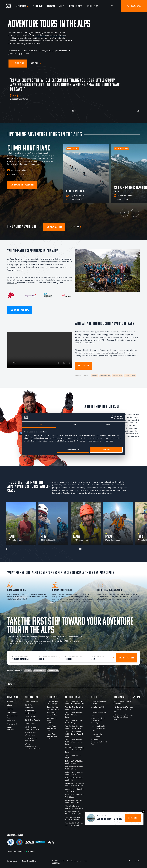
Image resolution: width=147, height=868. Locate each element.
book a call (133, 818)
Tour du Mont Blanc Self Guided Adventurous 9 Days (74, 715)
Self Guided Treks (72, 697)
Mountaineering (32, 697)
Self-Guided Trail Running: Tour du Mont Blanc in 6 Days (123, 717)
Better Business (75, 6)
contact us (64, 51)
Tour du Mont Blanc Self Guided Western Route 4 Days (74, 742)
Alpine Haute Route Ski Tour (99, 703)
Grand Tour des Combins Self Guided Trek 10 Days (74, 785)
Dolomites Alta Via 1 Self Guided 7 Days (74, 773)
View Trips (18, 64)
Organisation (13, 697)
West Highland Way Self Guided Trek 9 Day (74, 802)
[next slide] (135, 213)
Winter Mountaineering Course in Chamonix (33, 746)
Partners (51, 6)
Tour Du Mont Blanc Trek (40, 671)
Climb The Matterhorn (130, 376)
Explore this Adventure (22, 185)
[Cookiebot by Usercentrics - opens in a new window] (113, 417)
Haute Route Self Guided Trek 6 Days (74, 796)
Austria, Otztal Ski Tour (98, 708)
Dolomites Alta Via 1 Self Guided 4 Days (74, 779)
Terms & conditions (29, 861)
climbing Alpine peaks (18, 38)
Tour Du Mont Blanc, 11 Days (52, 714)
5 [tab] (105, 111)
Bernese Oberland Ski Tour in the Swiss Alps (98, 720)
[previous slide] (125, 213)
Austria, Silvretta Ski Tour (99, 714)
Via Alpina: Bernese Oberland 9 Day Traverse (74, 807)
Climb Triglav (30, 724)
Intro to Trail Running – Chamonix (122, 703)
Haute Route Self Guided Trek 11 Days (74, 790)
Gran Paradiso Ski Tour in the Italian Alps (98, 728)
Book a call (134, 6)
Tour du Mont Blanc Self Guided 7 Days (74, 722)
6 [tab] (112, 111)
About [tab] (108, 425)
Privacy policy (12, 861)
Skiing (94, 697)
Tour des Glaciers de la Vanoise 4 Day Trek (74, 818)
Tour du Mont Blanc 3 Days (73, 757)
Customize (73, 450)
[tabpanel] (21, 523)
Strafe (137, 861)
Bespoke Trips (92, 6)
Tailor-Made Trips (20, 310)
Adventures (21, 6)
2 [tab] (85, 111)
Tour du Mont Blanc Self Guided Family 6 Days (74, 727)
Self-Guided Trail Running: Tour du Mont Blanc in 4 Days (75, 750)
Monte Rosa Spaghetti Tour (30, 712)
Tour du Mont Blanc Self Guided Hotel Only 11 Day (74, 703)
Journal (10, 709)
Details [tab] (73, 425)
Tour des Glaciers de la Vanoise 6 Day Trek (74, 824)
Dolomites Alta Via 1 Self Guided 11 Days (74, 762)
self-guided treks (57, 35)
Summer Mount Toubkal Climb (31, 739)
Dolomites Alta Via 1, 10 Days (52, 703)
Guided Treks (52, 697)
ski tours (49, 38)
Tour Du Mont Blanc (117, 376)
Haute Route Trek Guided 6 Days (52, 736)
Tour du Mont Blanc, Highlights (52, 720)
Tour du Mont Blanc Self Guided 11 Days (74, 708)
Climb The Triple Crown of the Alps (32, 728)
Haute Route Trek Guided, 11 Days (52, 728)
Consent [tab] (39, 425)
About (62, 6)
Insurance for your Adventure (12, 718)
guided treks (40, 35)
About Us (83, 366)
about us (117, 332)
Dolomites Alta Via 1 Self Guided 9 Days (74, 768)
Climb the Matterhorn (29, 706)
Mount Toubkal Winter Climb (30, 734)
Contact (10, 702)
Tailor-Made (38, 6)
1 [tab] (78, 111)
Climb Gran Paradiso (33, 720)
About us (35, 64)
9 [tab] (133, 111)
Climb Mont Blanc (32, 702)
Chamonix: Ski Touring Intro (97, 735)
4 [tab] (98, 111)
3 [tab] (92, 111)
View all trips (54, 227)
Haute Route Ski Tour (105, 376)
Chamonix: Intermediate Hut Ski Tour (99, 742)
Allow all (106, 450)
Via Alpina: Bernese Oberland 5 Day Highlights (75, 813)
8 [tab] (126, 111)
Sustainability (12, 712)
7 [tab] (119, 111)
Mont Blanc (94, 376)
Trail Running (119, 697)
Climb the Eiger (31, 716)
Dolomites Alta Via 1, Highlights (53, 708)
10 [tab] (75, 549)
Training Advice (13, 724)
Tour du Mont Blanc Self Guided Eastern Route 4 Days (74, 734)
